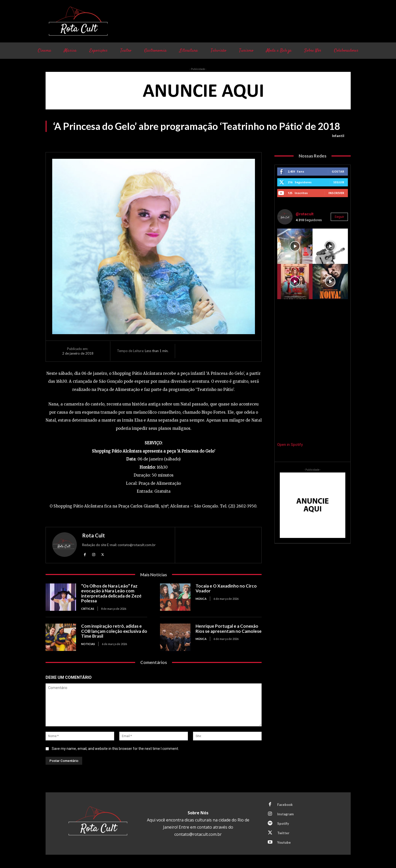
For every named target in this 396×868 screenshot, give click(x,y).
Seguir (339, 182)
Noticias (88, 644)
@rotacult (305, 214)
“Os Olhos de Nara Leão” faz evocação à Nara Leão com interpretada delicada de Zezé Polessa (111, 593)
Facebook (285, 805)
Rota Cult (94, 535)
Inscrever (336, 193)
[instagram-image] (295, 246)
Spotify (283, 824)
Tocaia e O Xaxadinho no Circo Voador (226, 588)
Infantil (338, 136)
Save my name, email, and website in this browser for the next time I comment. (115, 749)
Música (201, 599)
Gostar (338, 171)
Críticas (88, 609)
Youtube (284, 842)
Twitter (283, 833)
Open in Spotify (290, 445)
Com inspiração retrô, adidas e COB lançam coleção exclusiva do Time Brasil (114, 631)
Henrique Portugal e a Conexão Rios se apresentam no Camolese (229, 629)
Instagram (285, 814)
